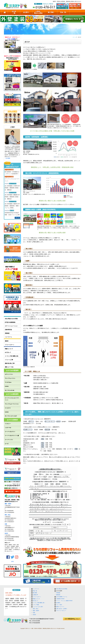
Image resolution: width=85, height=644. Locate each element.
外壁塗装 (58, 593)
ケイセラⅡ (8, 408)
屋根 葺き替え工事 (10, 363)
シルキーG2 (8, 428)
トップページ (36, 589)
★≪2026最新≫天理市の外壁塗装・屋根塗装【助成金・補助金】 (12, 188)
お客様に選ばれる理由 (38, 12)
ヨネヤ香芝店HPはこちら (72, 619)
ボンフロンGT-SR (10, 390)
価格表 (7, 341)
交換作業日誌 (8, 330)
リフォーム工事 (9, 360)
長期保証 (7, 333)
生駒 (6, 524)
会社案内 (26, 12)
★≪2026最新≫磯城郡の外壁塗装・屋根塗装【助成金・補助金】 (12, 197)
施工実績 (51, 12)
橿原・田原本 (8, 504)
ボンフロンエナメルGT (11, 416)
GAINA (7, 386)
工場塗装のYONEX (60, 599)
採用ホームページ (60, 607)
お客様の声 (35, 595)
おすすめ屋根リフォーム (62, 597)
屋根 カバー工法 (9, 367)
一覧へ (17, 218)
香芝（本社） (8, 515)
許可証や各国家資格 (10, 322)
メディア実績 (36, 605)
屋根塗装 (58, 595)
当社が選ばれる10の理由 (11, 319)
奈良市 (6, 533)
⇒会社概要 (7, 158)
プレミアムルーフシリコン (12, 404)
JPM (12, 562)
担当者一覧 (14, 12)
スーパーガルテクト (10, 432)
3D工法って (8, 352)
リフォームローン (10, 345)
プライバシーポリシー (61, 611)
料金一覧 (63, 12)
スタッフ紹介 (59, 605)
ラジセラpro (8, 382)
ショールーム (8, 337)
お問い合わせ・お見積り (62, 609)
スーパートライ (9, 440)
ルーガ (7, 444)
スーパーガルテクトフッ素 (12, 436)
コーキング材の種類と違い (12, 356)
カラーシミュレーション (11, 326)
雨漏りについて (9, 349)
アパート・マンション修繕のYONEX (64, 601)
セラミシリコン (9, 374)
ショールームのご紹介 (77, 12)
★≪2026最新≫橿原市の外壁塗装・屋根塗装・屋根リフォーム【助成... (12, 206)
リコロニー (8, 424)
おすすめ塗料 (59, 591)
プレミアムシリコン (10, 378)
